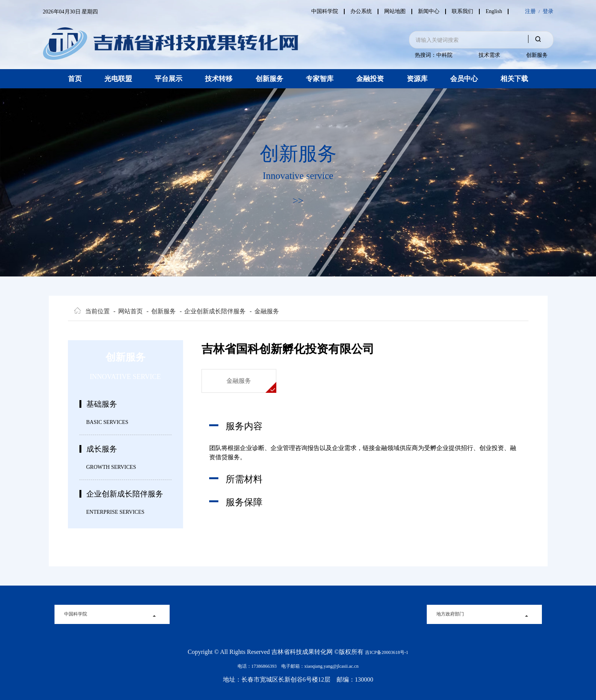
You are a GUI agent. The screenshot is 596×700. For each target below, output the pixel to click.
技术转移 (219, 79)
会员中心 (464, 79)
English (494, 12)
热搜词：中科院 (434, 55)
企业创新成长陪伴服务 (213, 311)
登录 (548, 12)
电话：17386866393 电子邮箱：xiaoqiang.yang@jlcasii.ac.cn (298, 666)
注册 (530, 12)
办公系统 (357, 12)
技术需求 (489, 55)
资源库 (417, 79)
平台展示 (168, 79)
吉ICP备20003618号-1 (387, 652)
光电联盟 (118, 79)
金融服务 (264, 311)
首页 (75, 79)
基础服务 (102, 404)
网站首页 (128, 311)
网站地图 (391, 12)
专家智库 (320, 79)
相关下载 (514, 79)
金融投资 (370, 79)
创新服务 (537, 55)
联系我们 (461, 12)
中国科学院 (319, 12)
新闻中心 (426, 12)
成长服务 (102, 449)
